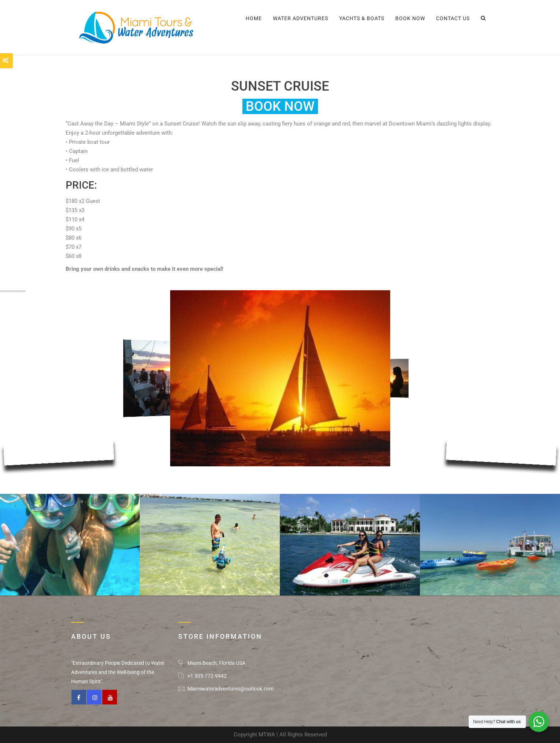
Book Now (280, 106)
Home (254, 18)
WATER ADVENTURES (301, 18)
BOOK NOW (410, 18)
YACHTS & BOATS (362, 18)
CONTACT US (453, 18)
